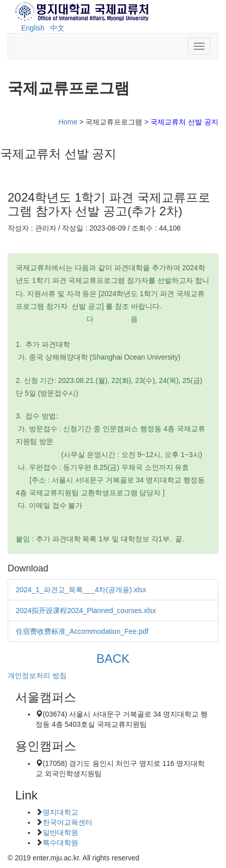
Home (68, 122)
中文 (57, 28)
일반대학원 (60, 832)
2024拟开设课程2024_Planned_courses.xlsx (86, 610)
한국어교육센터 (68, 822)
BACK (113, 658)
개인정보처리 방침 (37, 676)
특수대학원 (60, 843)
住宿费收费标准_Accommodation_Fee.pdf (82, 631)
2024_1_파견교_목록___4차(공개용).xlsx (81, 590)
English (33, 28)
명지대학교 (60, 812)
